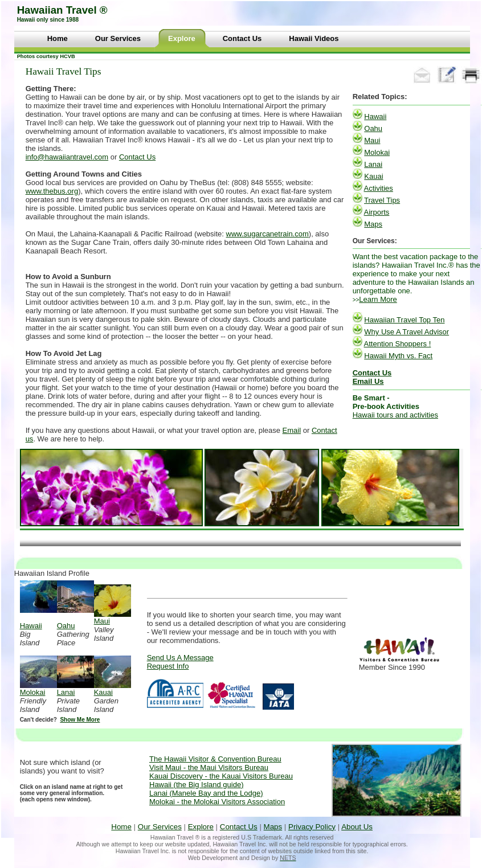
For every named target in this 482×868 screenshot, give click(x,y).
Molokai (377, 152)
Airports (377, 212)
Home (121, 827)
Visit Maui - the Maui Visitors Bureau (209, 767)
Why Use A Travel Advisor (407, 332)
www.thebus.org (52, 191)
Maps (373, 224)
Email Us (368, 381)
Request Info (168, 666)
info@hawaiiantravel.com (67, 157)
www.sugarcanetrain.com (267, 234)
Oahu (373, 128)
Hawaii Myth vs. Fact (398, 356)
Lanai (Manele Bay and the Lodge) (206, 793)
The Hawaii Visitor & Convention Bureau (215, 759)
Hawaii (375, 116)
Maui (372, 140)
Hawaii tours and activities (395, 415)
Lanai (373, 164)
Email (292, 430)
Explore (201, 827)
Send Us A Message (180, 658)
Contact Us (137, 157)
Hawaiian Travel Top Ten (404, 320)
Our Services (160, 827)
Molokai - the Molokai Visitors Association (217, 802)
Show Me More (80, 720)
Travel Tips (382, 200)
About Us (357, 827)
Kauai (373, 176)
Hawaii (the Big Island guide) (196, 785)
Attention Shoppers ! (398, 344)
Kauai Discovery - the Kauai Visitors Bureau (221, 776)
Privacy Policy (312, 827)
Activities (379, 188)
